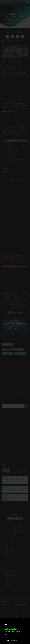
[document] (15, 322)
